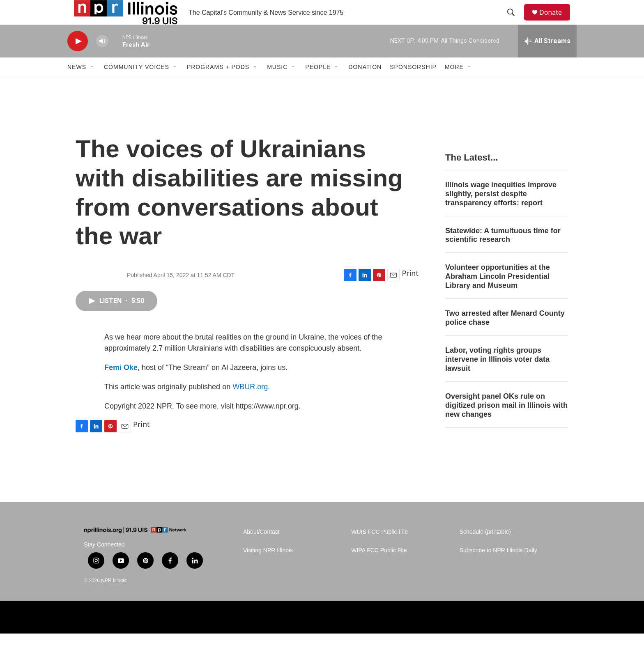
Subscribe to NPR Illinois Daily (498, 569)
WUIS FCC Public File (379, 550)
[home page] (135, 549)
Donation (365, 85)
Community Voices (137, 85)
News (77, 85)
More (454, 85)
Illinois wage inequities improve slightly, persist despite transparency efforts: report (501, 212)
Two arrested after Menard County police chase (505, 336)
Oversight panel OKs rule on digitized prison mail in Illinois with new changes (506, 424)
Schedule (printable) (485, 550)
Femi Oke (121, 386)
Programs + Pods (218, 85)
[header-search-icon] (515, 22)
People (318, 85)
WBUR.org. (251, 405)
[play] (78, 60)
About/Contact (261, 550)
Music (277, 85)
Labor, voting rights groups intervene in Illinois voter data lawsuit (497, 378)
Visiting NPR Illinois (268, 569)
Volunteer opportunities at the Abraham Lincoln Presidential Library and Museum (498, 295)
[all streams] (547, 60)
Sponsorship (413, 85)
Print (410, 292)
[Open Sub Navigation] (92, 85)
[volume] (102, 60)
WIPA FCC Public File (379, 569)
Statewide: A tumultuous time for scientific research (503, 254)
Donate (556, 22)
